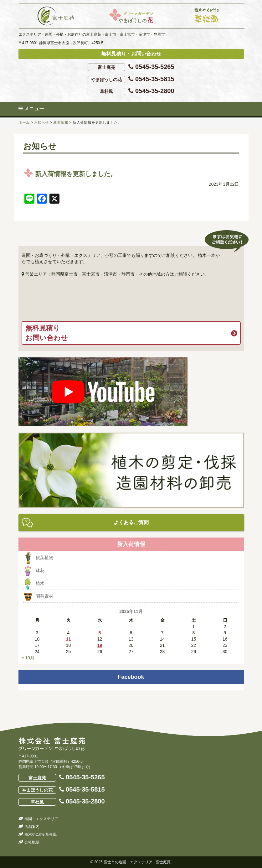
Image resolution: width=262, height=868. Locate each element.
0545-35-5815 (131, 79)
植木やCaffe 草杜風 (41, 834)
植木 (40, 583)
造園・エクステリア (41, 819)
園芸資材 (44, 596)
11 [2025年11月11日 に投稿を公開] (69, 639)
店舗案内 (32, 827)
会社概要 (32, 842)
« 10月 (28, 658)
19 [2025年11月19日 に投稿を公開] (100, 645)
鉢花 (40, 570)
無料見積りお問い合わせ (47, 333)
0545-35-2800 (131, 91)
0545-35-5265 (131, 67)
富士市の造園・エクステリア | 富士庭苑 (137, 862)
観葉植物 (44, 558)
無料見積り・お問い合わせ (131, 54)
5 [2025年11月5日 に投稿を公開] (100, 633)
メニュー (31, 109)
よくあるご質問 (131, 522)
